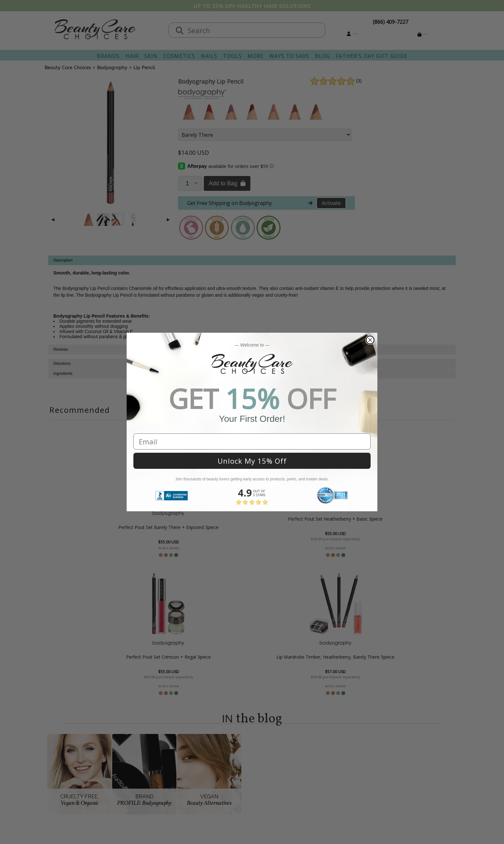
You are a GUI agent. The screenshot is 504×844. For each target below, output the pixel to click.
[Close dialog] (370, 340)
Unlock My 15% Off (252, 461)
